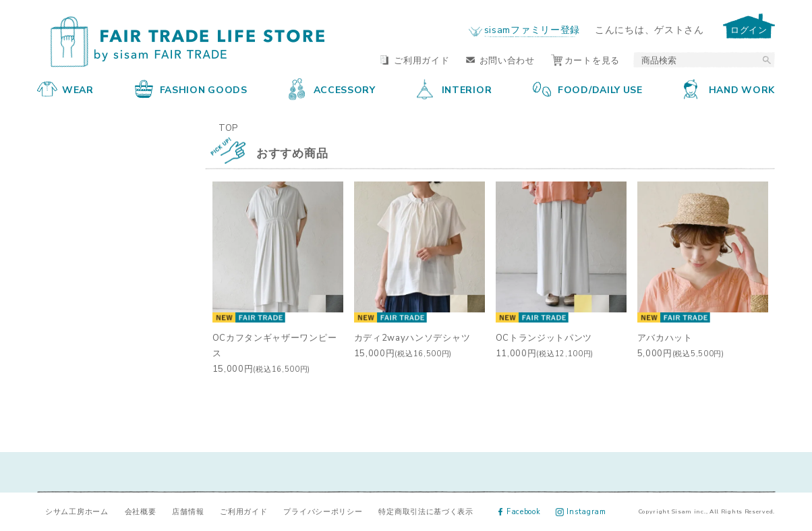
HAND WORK (729, 89)
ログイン (749, 29)
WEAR (65, 89)
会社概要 (141, 511)
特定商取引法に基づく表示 (426, 511)
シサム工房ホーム (77, 511)
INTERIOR (455, 89)
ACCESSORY (332, 89)
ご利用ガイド (415, 60)
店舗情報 (188, 511)
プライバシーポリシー (323, 511)
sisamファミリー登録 (532, 29)
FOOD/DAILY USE (588, 89)
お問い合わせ (500, 60)
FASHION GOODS (191, 89)
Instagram (581, 511)
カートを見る (585, 60)
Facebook (520, 511)
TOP (228, 127)
